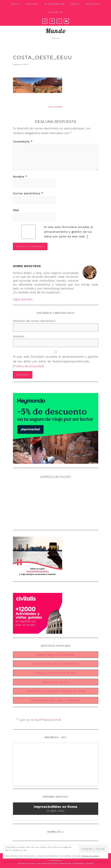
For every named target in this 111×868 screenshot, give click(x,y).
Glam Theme (42, 864)
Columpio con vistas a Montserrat (55, 664)
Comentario (23, 142)
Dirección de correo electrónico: (35, 321)
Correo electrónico (28, 193)
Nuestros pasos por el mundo (56, 26)
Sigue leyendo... (24, 299)
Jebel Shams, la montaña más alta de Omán (56, 691)
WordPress (78, 864)
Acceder (89, 864)
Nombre (20, 177)
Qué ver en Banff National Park (40, 720)
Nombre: (19, 336)
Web (16, 210)
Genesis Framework (61, 864)
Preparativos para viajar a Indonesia (56, 700)
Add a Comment (55, 107)
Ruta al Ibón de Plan (55, 682)
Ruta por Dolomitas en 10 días (56, 673)
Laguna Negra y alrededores (55, 655)
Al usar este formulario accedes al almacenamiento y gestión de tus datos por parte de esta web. (68, 232)
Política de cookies (91, 856)
